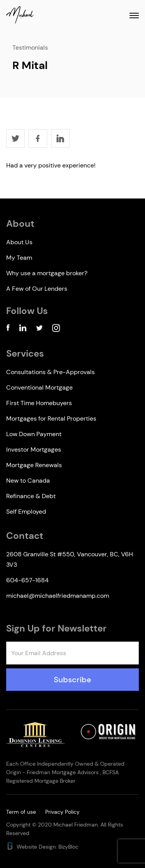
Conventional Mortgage (39, 387)
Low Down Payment (34, 434)
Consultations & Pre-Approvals (50, 372)
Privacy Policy (62, 812)
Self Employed (26, 512)
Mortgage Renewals (34, 465)
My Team (19, 258)
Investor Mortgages (34, 450)
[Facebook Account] (8, 329)
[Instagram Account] (56, 329)
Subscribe (72, 680)
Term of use (21, 812)
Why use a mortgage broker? (47, 273)
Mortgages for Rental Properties (51, 418)
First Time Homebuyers (39, 403)
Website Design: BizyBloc (42, 847)
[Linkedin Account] (23, 329)
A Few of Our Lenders (37, 289)
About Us (19, 242)
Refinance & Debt (31, 496)
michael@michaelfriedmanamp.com (58, 596)
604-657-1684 (27, 580)
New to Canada (28, 481)
